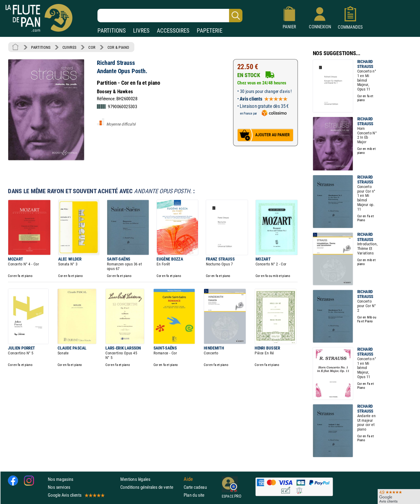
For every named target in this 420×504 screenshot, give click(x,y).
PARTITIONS (112, 31)
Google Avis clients (76, 495)
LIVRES (141, 31)
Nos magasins (61, 479)
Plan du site (194, 495)
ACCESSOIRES (173, 31)
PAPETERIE (210, 31)
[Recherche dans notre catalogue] (170, 16)
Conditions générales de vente (151, 487)
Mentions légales (135, 479)
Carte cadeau (195, 487)
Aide (188, 479)
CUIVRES (69, 47)
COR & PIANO (118, 47)
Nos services (59, 487)
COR (92, 47)
